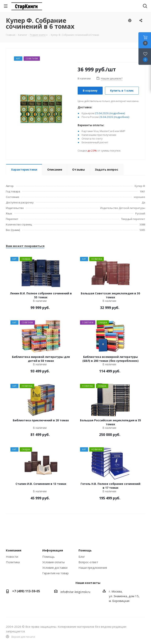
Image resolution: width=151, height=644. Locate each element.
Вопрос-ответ (88, 562)
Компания (14, 550)
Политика (13, 562)
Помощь (48, 557)
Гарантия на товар (55, 573)
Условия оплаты (53, 562)
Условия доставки (55, 568)
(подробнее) (117, 113)
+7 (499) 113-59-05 (26, 591)
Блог (82, 557)
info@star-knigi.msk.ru (75, 592)
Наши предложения (93, 568)
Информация (53, 550)
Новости (12, 557)
